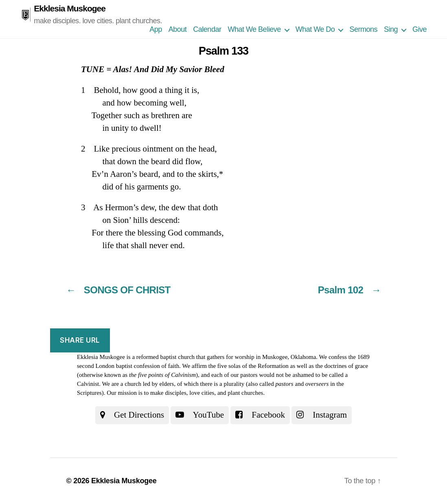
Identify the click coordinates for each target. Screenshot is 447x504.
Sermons (363, 29)
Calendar (207, 29)
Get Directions (132, 415)
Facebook (260, 415)
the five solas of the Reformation (249, 366)
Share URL (80, 340)
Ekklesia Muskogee (70, 8)
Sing (391, 29)
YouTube (200, 415)
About (178, 29)
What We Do (315, 29)
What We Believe (254, 29)
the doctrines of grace (342, 366)
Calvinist (88, 384)
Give (420, 29)
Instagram (322, 415)
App (156, 29)
